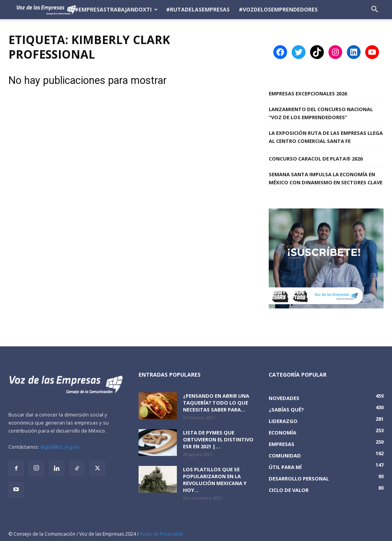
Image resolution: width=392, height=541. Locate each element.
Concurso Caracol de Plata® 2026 (316, 159)
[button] (374, 10)
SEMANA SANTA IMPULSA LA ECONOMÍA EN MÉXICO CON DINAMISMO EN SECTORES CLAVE (326, 178)
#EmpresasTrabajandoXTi (116, 9)
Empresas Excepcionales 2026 (308, 93)
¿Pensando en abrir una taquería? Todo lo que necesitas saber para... (216, 403)
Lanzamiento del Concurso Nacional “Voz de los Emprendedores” (321, 113)
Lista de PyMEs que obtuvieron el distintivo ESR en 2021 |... (218, 439)
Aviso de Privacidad (161, 534)
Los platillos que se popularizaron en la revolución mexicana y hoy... (215, 480)
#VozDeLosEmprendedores (278, 9)
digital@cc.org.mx (60, 447)
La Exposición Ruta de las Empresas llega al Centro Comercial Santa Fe (326, 137)
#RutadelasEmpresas (198, 9)
